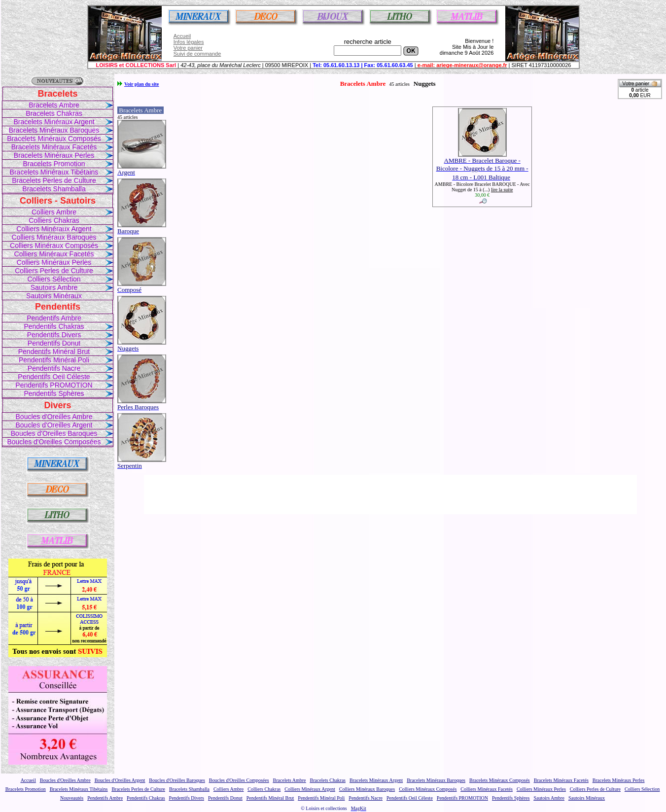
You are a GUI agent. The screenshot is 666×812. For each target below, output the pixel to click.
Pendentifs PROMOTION (54, 385)
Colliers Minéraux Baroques (54, 237)
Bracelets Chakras (54, 113)
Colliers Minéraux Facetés (54, 254)
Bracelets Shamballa (54, 189)
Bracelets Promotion (54, 164)
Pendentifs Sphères (54, 393)
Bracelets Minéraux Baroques (54, 130)
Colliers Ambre (54, 212)
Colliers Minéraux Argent (54, 229)
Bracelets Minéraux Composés (54, 139)
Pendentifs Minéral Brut (54, 352)
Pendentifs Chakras (54, 326)
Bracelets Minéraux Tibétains (54, 172)
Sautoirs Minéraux (54, 296)
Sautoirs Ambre (54, 287)
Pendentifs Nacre (54, 368)
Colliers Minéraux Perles (54, 262)
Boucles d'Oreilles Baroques (54, 433)
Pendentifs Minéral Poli (54, 360)
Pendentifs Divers (54, 335)
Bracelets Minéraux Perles (54, 155)
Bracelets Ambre (54, 105)
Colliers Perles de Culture (54, 271)
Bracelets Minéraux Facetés (54, 147)
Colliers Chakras (54, 220)
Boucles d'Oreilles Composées (54, 442)
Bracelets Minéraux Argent (54, 122)
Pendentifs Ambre (54, 318)
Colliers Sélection (54, 279)
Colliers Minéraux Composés (54, 246)
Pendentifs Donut (54, 343)
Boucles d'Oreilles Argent (54, 425)
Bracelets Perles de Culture (54, 180)
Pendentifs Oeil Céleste (54, 377)
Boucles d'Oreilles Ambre (54, 417)
